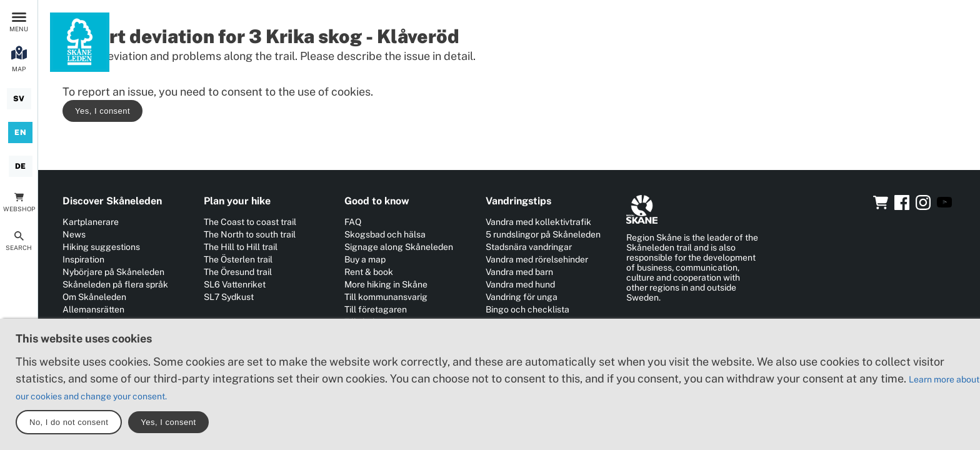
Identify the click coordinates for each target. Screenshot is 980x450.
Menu (19, 29)
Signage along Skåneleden (399, 247)
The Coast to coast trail (250, 222)
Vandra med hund (520, 284)
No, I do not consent (69, 422)
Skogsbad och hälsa (385, 234)
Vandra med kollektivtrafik (538, 222)
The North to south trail (250, 234)
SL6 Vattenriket (235, 284)
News (74, 234)
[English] (20, 132)
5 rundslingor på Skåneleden (543, 234)
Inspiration (83, 259)
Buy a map (365, 259)
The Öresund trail (238, 272)
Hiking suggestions (101, 247)
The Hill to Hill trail (241, 247)
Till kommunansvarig (386, 297)
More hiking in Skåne (386, 284)
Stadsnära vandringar (529, 247)
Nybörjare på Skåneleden (113, 272)
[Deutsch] (21, 166)
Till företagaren (376, 309)
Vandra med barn (519, 272)
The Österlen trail (238, 259)
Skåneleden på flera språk (115, 284)
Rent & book (369, 272)
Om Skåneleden (94, 297)
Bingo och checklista (527, 309)
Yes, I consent (102, 111)
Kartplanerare (91, 222)
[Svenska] (19, 99)
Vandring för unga (522, 297)
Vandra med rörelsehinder (537, 259)
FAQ (353, 222)
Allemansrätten (93, 309)
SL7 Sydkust (229, 297)
